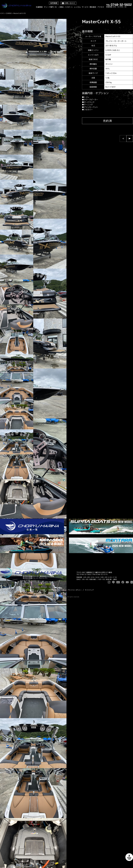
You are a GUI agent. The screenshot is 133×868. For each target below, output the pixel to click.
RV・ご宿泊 (59, 7)
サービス (85, 7)
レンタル (77, 7)
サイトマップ (89, 590)
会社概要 (42, 590)
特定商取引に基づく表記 (56, 590)
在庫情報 (39, 7)
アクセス (101, 7)
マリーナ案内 (49, 7)
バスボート (69, 7)
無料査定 (93, 7)
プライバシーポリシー (75, 590)
